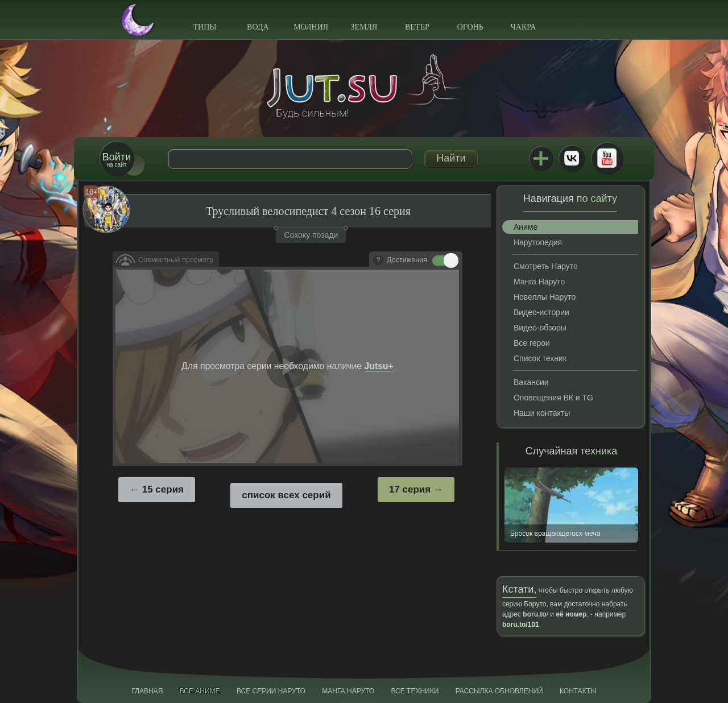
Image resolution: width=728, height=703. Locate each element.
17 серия (410, 489)
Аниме (526, 227)
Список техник (540, 358)
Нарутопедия (538, 242)
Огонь (470, 27)
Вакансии (531, 382)
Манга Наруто (539, 282)
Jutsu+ (541, 158)
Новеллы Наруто (545, 297)
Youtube (607, 158)
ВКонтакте (572, 158)
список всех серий (286, 495)
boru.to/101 (521, 625)
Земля (364, 27)
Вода (258, 27)
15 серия (163, 489)
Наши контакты (542, 413)
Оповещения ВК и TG (553, 398)
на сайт (117, 160)
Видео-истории (541, 312)
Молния (311, 27)
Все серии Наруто (271, 691)
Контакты (578, 691)
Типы (204, 27)
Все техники (415, 691)
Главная (147, 691)
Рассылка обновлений (499, 691)
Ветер (417, 27)
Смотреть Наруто (546, 266)
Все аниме (200, 691)
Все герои (532, 343)
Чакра (524, 27)
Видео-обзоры (540, 328)
